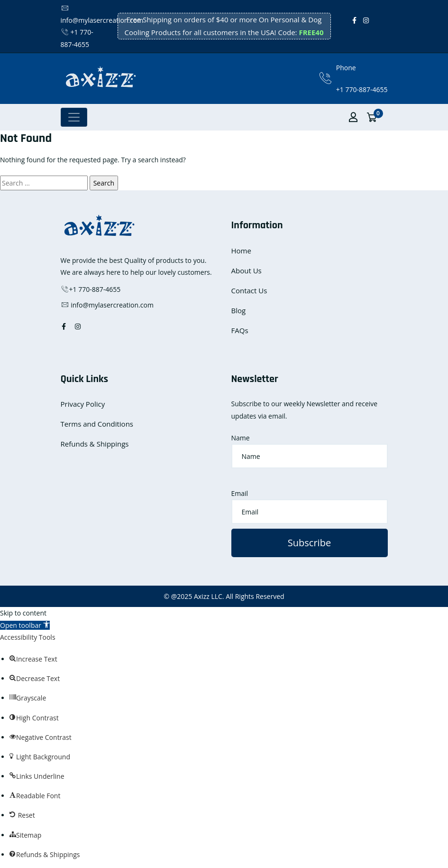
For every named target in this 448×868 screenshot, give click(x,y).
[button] (25, 625)
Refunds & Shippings (95, 444)
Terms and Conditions (97, 424)
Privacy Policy (83, 404)
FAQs (240, 330)
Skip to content (23, 613)
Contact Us (249, 290)
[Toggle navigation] (74, 117)
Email (240, 493)
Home (241, 251)
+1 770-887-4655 (362, 89)
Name (241, 438)
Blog (239, 310)
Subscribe (309, 543)
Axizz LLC (208, 596)
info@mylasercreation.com (107, 305)
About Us (247, 271)
